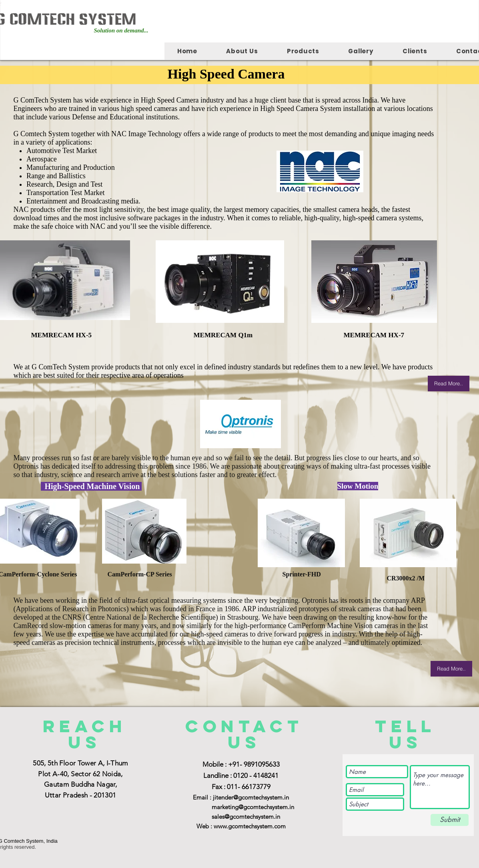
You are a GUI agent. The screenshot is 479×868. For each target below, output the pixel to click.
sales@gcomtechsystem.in (246, 817)
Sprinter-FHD (305, 567)
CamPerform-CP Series (140, 574)
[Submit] (450, 820)
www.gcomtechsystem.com (250, 826)
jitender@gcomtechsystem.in (251, 797)
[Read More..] (449, 384)
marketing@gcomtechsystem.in (253, 807)
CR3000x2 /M (406, 578)
